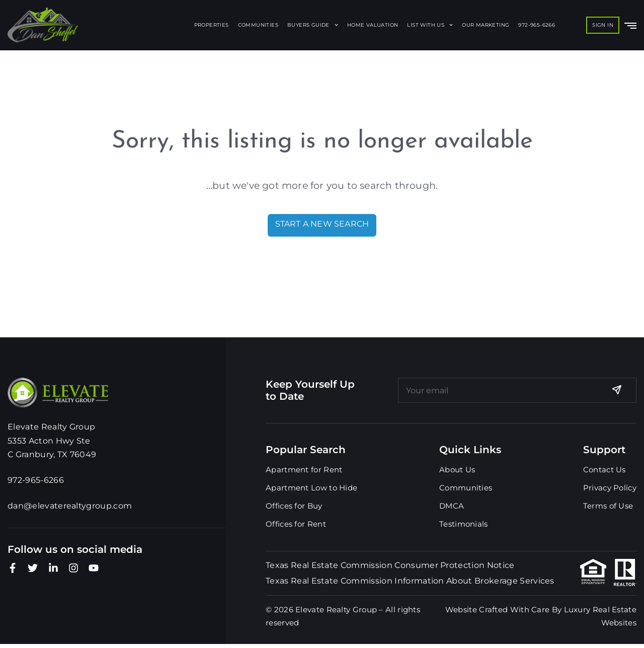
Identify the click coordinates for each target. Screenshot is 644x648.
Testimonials (464, 524)
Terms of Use (608, 506)
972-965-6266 (537, 25)
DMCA (452, 506)
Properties (212, 25)
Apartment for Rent (304, 470)
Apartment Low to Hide (311, 488)
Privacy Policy (610, 488)
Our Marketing (486, 25)
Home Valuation (373, 25)
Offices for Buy (294, 506)
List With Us (430, 25)
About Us (457, 470)
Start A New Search (322, 224)
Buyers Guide (313, 25)
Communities (258, 25)
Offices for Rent (296, 524)
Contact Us (605, 470)
